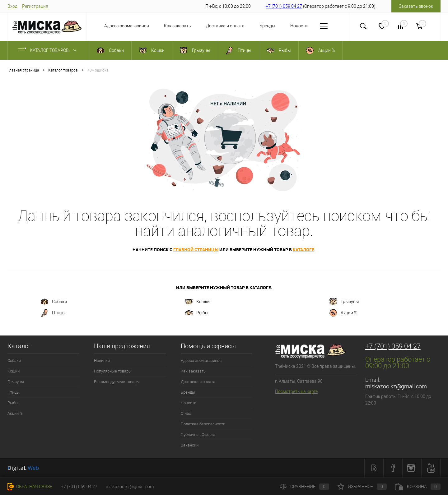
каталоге (303, 250)
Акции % (343, 313)
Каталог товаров (48, 50)
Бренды (255, 26)
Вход (12, 6)
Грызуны (344, 302)
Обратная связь (30, 487)
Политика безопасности (203, 424)
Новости (286, 26)
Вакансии (190, 445)
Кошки (197, 302)
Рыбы (197, 313)
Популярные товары (113, 371)
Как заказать (165, 26)
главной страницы (196, 250)
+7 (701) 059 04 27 (284, 6)
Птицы (53, 313)
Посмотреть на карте (296, 391)
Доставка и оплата (212, 26)
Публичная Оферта (198, 435)
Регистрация (35, 6)
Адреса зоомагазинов (114, 26)
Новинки (102, 361)
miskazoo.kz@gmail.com (396, 386)
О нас (315, 26)
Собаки (54, 302)
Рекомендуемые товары (117, 382)
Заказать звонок (416, 6)
